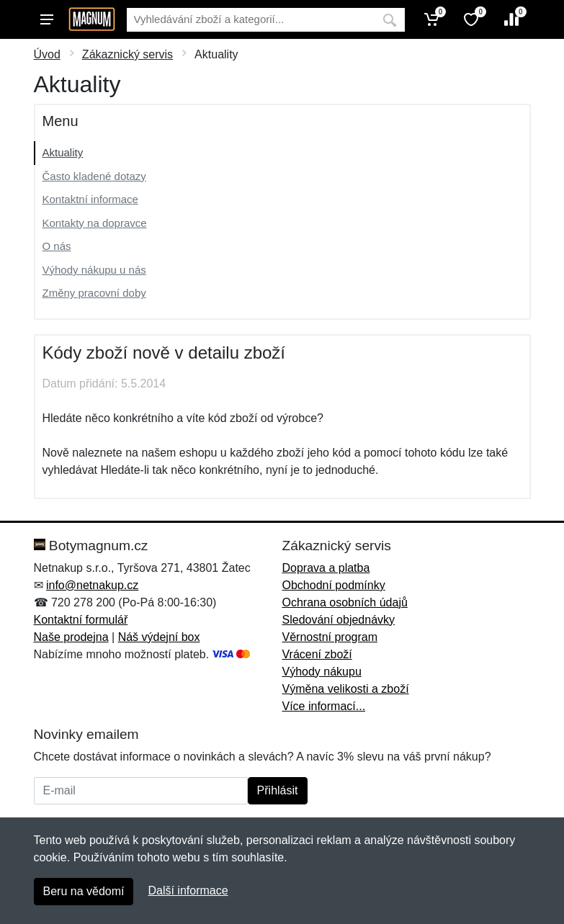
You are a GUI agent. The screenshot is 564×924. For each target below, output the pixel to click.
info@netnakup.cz (92, 585)
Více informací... (324, 706)
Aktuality (63, 152)
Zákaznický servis (127, 54)
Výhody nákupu (322, 672)
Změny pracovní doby (94, 293)
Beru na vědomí (84, 891)
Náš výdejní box (159, 637)
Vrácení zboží (317, 654)
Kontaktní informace (90, 199)
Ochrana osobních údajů (345, 602)
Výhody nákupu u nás (94, 270)
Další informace (188, 891)
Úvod (47, 54)
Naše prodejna (71, 637)
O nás (57, 246)
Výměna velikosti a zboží (346, 689)
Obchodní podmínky (334, 585)
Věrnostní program (330, 637)
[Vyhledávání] (251, 20)
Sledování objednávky (339, 620)
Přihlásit (278, 790)
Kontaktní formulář (81, 620)
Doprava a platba (326, 568)
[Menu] (47, 19)
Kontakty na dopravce (95, 223)
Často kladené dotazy (94, 176)
